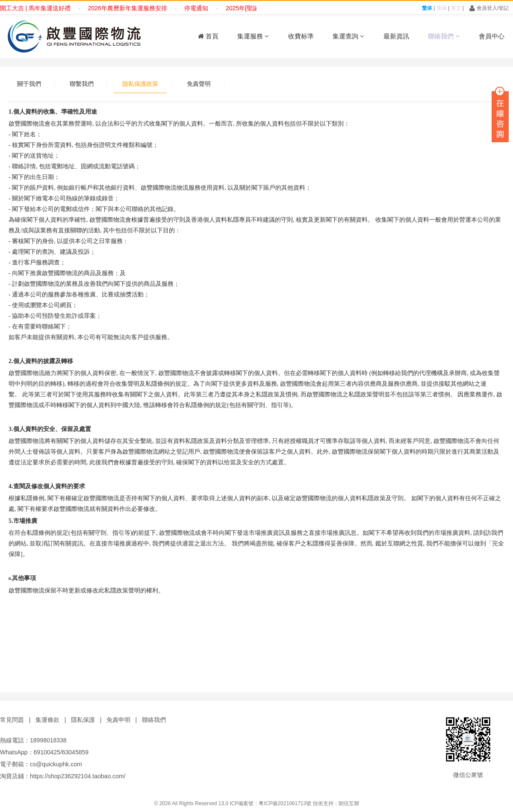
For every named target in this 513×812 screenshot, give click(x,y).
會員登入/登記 (489, 8)
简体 (442, 8)
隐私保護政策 (140, 84)
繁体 (427, 8)
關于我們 (29, 84)
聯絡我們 (444, 36)
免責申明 (118, 720)
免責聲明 (199, 84)
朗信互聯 (349, 803)
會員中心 (492, 36)
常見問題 (12, 720)
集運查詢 (348, 36)
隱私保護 (83, 720)
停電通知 (200, 8)
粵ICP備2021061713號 (285, 803)
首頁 (208, 36)
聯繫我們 (82, 84)
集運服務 (253, 36)
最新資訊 (396, 36)
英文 (456, 8)
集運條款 (47, 720)
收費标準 (301, 36)
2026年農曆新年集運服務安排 (131, 8)
